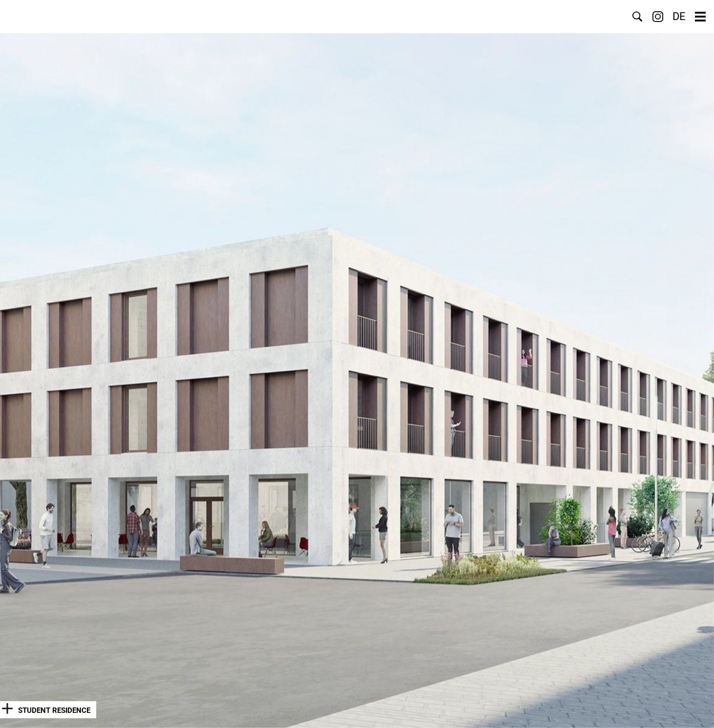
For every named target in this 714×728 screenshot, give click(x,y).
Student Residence (54, 710)
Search (637, 17)
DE (679, 17)
